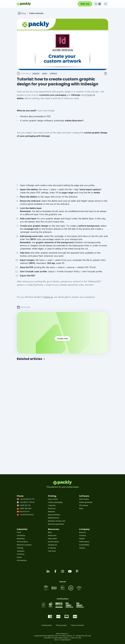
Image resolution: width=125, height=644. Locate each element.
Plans (81, 508)
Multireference (54, 518)
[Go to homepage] (24, 4)
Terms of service (77, 625)
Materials (51, 512)
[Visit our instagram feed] (63, 571)
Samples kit (52, 545)
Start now (85, 4)
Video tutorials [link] (36, 13)
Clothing (20, 548)
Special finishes (54, 515)
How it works (53, 499)
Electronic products (24, 545)
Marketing (21, 539)
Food (19, 532)
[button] (98, 4)
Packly (90, 95)
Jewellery (21, 551)
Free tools (52, 551)
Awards (82, 539)
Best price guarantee (56, 524)
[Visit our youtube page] (70, 571)
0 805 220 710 (24, 505)
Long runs (52, 505)
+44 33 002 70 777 (26, 499)
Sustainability (84, 545)
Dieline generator (86, 502)
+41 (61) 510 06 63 (25, 515)
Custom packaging (55, 502)
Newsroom (52, 535)
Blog (50, 532)
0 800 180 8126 (24, 508)
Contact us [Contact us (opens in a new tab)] (48, 297)
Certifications (84, 542)
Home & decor (22, 542)
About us (82, 532)
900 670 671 (23, 512)
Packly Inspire (53, 542)
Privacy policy (61, 625)
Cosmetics (21, 535)
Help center (52, 539)
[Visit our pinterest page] (77, 571)
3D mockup (84, 505)
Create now (63, 338)
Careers (82, 548)
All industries (22, 560)
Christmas (21, 554)
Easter (19, 557)
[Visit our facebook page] (55, 571)
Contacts (83, 535)
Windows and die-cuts (57, 521)
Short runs (52, 508)
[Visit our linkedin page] (48, 571)
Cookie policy (47, 625)
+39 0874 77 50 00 (26, 502)
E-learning (52, 548)
